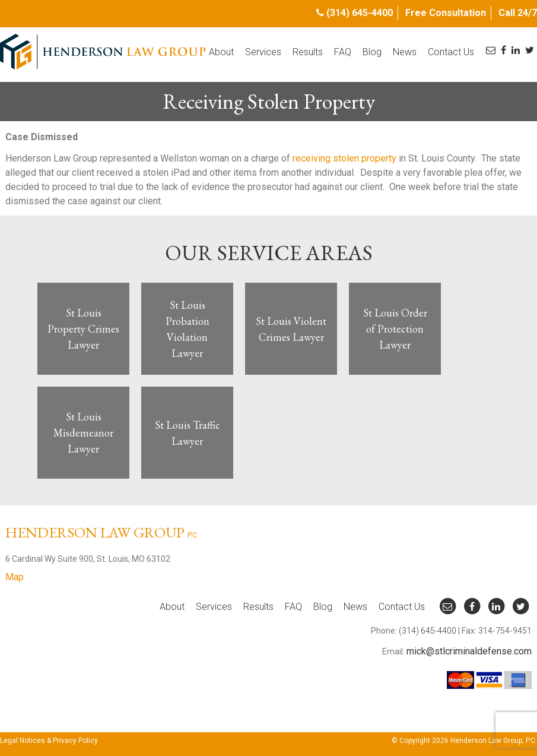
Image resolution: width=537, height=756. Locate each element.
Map (15, 577)
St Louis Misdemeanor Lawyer (83, 433)
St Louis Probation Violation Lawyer (188, 329)
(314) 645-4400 (360, 13)
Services (263, 52)
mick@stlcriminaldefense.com (469, 651)
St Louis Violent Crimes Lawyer (291, 329)
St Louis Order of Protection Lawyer (395, 329)
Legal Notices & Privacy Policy (49, 741)
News (405, 52)
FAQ (343, 52)
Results (308, 52)
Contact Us (451, 52)
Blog (372, 52)
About (221, 52)
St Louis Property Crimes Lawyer (83, 329)
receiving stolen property (344, 158)
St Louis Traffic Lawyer (188, 433)
